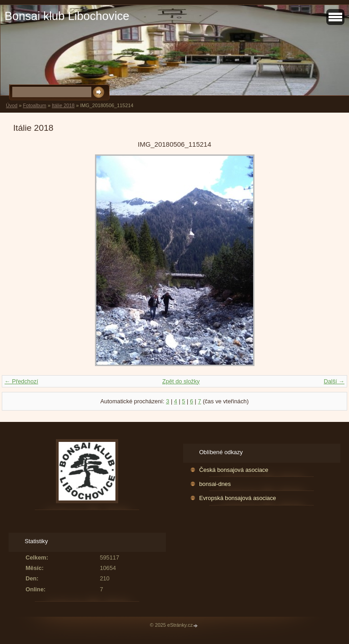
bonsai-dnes (215, 484)
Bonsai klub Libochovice (67, 16)
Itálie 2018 (63, 105)
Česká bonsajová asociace (234, 470)
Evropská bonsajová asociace (237, 498)
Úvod (12, 105)
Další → (334, 381)
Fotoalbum (34, 105)
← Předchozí (21, 381)
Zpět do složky (181, 381)
